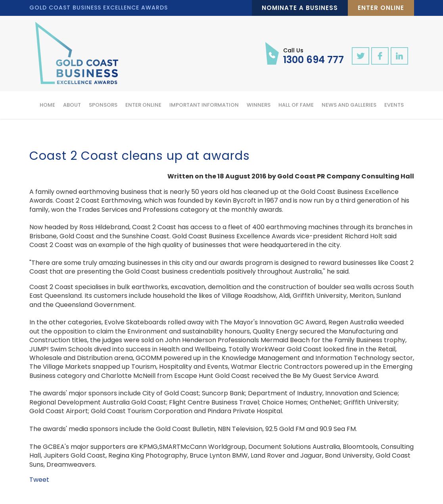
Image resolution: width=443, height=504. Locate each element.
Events (394, 105)
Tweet (39, 480)
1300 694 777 (314, 56)
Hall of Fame (296, 105)
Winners (259, 105)
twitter (361, 56)
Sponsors (103, 105)
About (72, 105)
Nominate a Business (300, 8)
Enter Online (381, 8)
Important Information (204, 105)
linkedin (399, 56)
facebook (380, 56)
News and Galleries (349, 105)
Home (47, 105)
